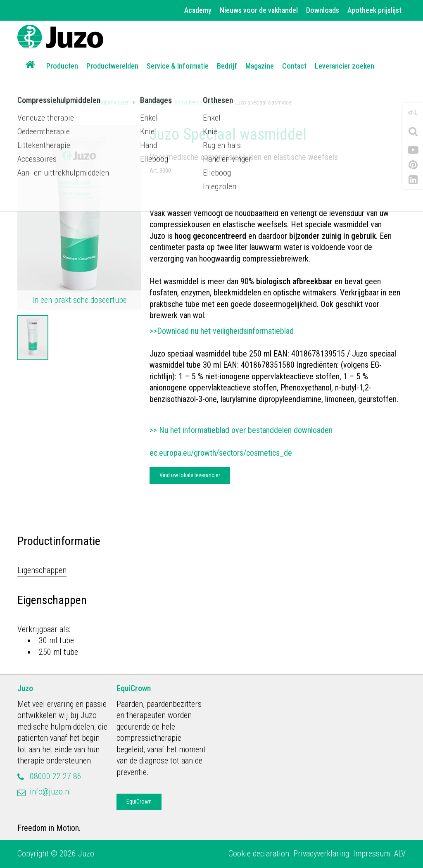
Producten (62, 66)
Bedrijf (227, 66)
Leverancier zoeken (345, 66)
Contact (294, 66)
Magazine (260, 66)
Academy (198, 10)
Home (24, 102)
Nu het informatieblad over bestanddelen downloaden (247, 430)
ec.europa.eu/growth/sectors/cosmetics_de (221, 453)
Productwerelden (112, 66)
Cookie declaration (259, 854)
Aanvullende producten (200, 102)
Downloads (323, 10)
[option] (33, 338)
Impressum (372, 854)
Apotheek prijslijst (374, 10)
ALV (400, 854)
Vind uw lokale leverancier (190, 475)
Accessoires (152, 102)
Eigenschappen (42, 570)
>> (154, 430)
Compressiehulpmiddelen (101, 102)
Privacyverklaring (321, 854)
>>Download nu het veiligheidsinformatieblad (222, 331)
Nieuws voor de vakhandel (259, 10)
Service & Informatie (178, 66)
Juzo (25, 688)
